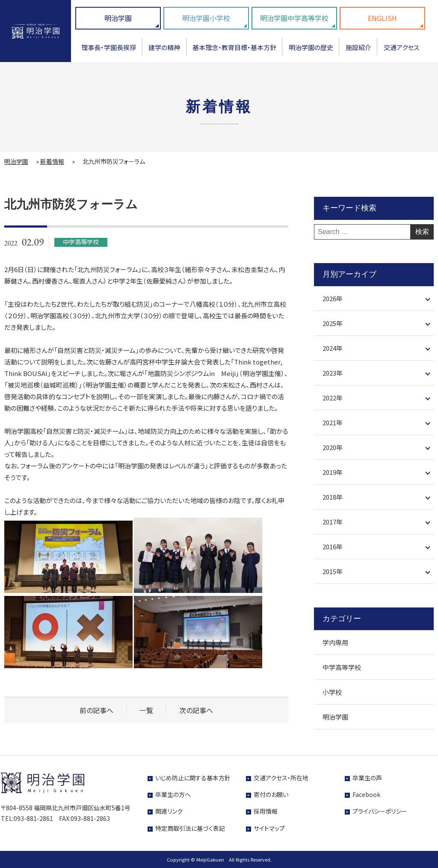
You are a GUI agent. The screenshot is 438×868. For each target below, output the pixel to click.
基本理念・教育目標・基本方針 (234, 47)
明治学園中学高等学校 (294, 18)
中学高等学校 (342, 667)
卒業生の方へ (173, 794)
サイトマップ (269, 828)
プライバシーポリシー (380, 811)
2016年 (333, 547)
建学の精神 (164, 47)
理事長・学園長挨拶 (109, 47)
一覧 (146, 710)
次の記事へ (196, 710)
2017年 (333, 522)
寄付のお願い (271, 794)
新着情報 (52, 161)
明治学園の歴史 (311, 47)
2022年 (333, 398)
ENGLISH (382, 18)
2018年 (333, 497)
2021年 (333, 422)
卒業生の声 (367, 778)
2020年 (333, 447)
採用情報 (266, 811)
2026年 (333, 298)
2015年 (333, 571)
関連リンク (169, 811)
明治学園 (118, 18)
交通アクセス (401, 47)
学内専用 (335, 642)
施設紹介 (358, 47)
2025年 (333, 323)
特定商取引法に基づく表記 (190, 828)
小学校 (332, 692)
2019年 (333, 472)
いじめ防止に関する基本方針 (193, 778)
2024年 (333, 348)
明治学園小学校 (206, 18)
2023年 (333, 373)
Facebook (366, 794)
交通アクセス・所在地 (281, 778)
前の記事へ (96, 710)
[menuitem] (109, 50)
